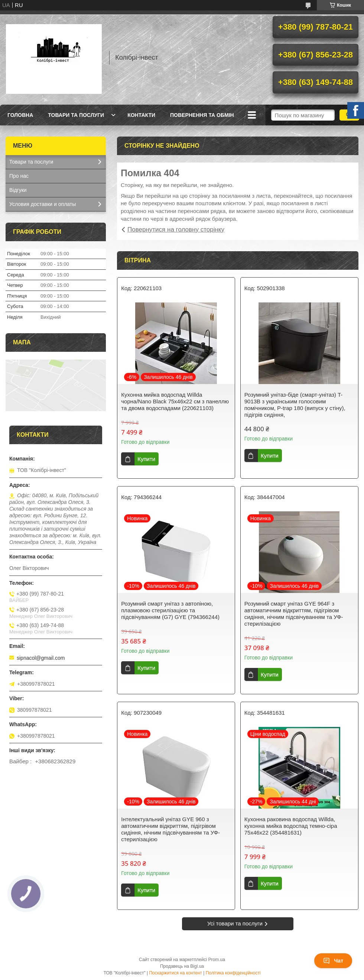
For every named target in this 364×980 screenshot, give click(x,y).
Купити (146, 459)
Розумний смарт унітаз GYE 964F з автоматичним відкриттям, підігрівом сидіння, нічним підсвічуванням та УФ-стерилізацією (294, 614)
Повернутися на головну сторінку (176, 230)
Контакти (141, 115)
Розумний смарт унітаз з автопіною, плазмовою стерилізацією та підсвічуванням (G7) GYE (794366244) (170, 610)
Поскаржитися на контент (175, 973)
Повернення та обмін (202, 115)
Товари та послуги (76, 115)
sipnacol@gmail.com (41, 658)
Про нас (19, 176)
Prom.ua (217, 960)
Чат (333, 961)
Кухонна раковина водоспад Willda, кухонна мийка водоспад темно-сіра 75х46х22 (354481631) (291, 826)
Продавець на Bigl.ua (182, 966)
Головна (20, 115)
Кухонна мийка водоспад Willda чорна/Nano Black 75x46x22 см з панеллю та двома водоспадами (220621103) (175, 401)
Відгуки (18, 190)
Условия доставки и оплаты (43, 204)
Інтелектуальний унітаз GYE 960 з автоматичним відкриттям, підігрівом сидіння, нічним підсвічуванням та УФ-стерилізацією (170, 829)
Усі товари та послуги (235, 923)
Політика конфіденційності (233, 973)
